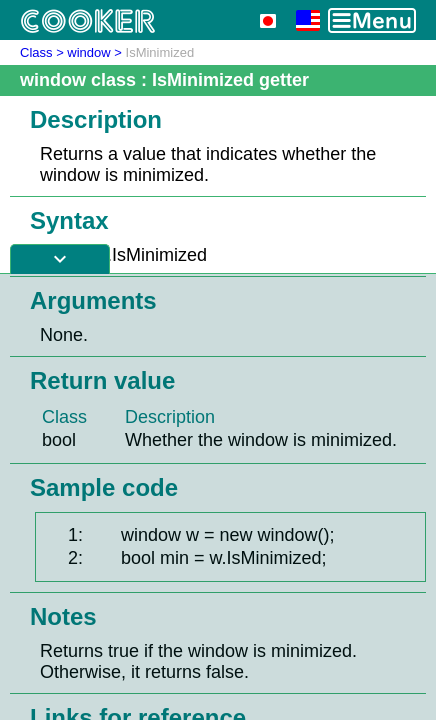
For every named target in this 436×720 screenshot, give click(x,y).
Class (36, 52)
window (88, 52)
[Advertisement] (218, 497)
